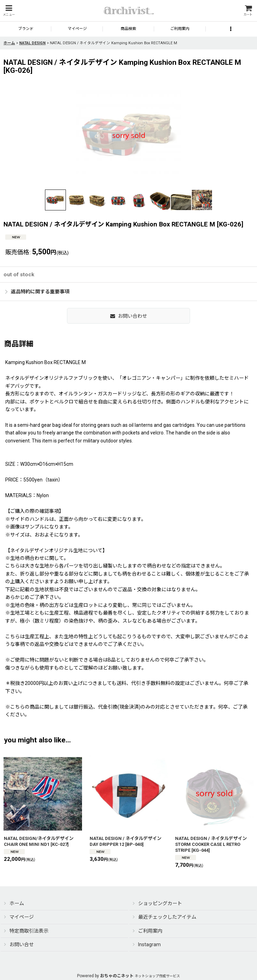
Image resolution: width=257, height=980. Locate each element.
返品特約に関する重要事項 (37, 292)
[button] (9, 11)
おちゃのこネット (117, 976)
